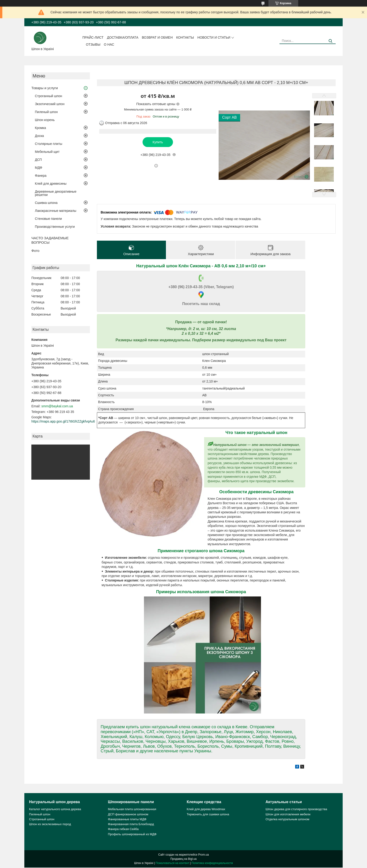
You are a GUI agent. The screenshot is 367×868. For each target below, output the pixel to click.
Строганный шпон (48, 96)
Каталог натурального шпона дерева (55, 810)
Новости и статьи (214, 37)
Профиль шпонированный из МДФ (132, 834)
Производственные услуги (55, 227)
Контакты (185, 37)
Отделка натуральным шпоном (287, 820)
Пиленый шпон (46, 112)
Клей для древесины (51, 184)
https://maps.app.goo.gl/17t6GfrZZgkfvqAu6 (63, 421)
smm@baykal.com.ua (57, 406)
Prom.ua (204, 855)
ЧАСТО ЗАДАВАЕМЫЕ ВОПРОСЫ (50, 240)
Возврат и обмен (157, 37)
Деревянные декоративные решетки (56, 193)
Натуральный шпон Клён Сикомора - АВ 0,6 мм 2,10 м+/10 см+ (201, 266)
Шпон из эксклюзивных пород (50, 825)
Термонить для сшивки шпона (208, 815)
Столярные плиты (49, 144)
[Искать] (330, 41)
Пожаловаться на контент (172, 864)
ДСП (38, 160)
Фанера (41, 176)
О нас (109, 44)
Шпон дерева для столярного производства (296, 810)
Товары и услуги (45, 88)
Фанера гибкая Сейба (123, 829)
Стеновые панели (48, 219)
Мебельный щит (47, 152)
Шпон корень (45, 120)
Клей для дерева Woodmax (206, 810)
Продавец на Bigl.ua (183, 859)
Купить (158, 142)
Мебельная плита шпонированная (132, 810)
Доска (39, 136)
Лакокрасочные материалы (56, 211)
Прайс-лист (93, 37)
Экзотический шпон (50, 104)
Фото (35, 251)
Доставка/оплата (123, 37)
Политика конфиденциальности (212, 864)
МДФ (39, 168)
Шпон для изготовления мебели (288, 815)
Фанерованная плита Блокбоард (131, 825)
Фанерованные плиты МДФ (127, 820)
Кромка (40, 128)
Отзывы (93, 44)
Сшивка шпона (46, 203)
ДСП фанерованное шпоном (128, 815)
